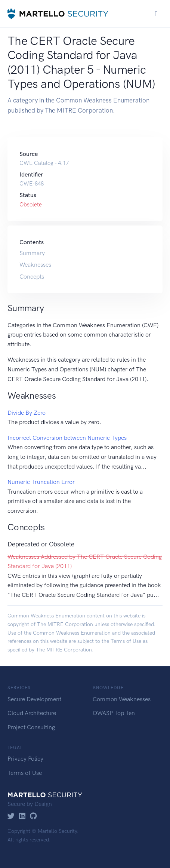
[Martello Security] (58, 14)
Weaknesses (35, 265)
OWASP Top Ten (114, 713)
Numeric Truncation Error (41, 482)
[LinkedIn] (22, 817)
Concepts (32, 277)
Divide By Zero (27, 413)
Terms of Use (126, 641)
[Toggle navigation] (156, 14)
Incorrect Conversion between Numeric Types (67, 438)
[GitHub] (33, 817)
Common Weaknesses (122, 699)
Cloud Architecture (32, 713)
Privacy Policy (25, 759)
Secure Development (34, 699)
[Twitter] (11, 817)
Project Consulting (31, 727)
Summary (32, 253)
